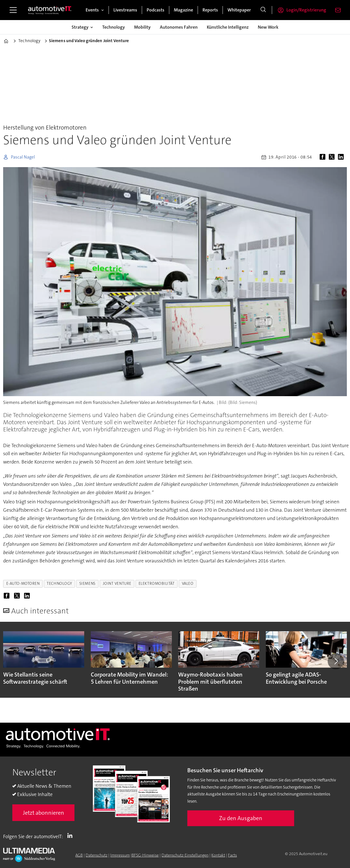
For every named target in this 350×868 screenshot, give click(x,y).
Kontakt (218, 855)
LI (71, 835)
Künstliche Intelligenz (228, 27)
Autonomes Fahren (179, 27)
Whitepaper (239, 10)
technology (59, 583)
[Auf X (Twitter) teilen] (333, 157)
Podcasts (156, 10)
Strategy (80, 27)
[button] (336, 661)
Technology (114, 27)
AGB (79, 855)
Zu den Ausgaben (241, 818)
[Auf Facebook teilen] (324, 157)
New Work (268, 27)
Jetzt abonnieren (44, 813)
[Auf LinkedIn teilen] (342, 157)
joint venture (117, 583)
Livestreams (125, 10)
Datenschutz (97, 855)
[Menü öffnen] (13, 10)
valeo (188, 583)
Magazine (183, 10)
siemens (87, 583)
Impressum (120, 855)
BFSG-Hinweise (145, 855)
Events (92, 10)
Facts (232, 855)
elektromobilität (157, 583)
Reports (210, 10)
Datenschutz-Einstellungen (185, 855)
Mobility (142, 27)
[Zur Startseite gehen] (50, 10)
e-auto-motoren (23, 583)
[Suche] (263, 10)
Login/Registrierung (306, 10)
